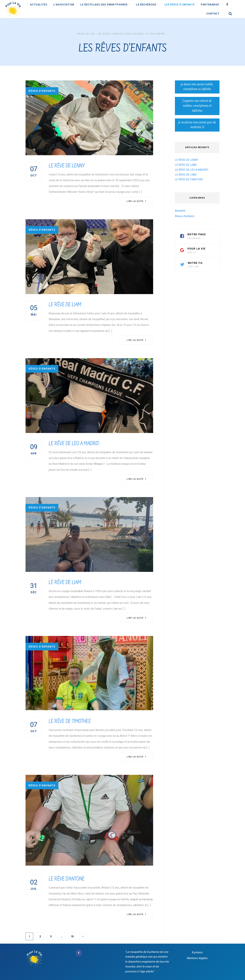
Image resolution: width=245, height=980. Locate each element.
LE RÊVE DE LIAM (65, 305)
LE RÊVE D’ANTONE (67, 879)
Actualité (180, 211)
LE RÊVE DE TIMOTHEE (70, 722)
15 (72, 936)
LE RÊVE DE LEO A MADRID (74, 444)
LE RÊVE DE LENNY (67, 166)
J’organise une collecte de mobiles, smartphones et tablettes (197, 106)
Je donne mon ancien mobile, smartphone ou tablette (197, 87)
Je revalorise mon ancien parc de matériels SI (197, 125)
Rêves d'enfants (42, 91)
